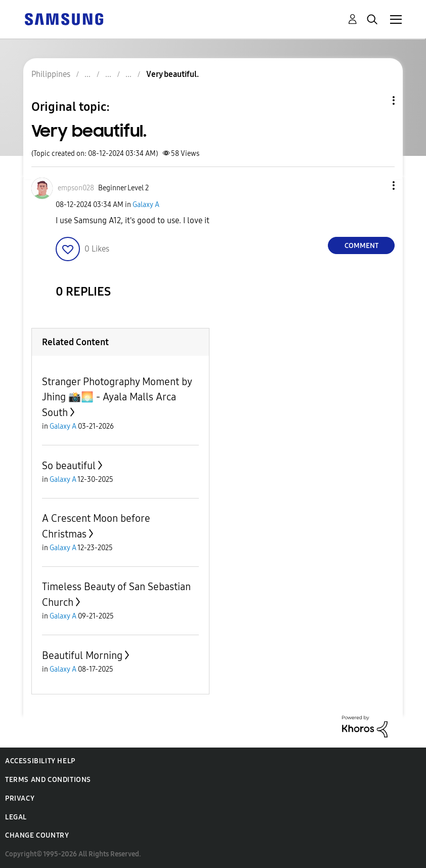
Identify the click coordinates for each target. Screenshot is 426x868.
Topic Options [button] (376, 100)
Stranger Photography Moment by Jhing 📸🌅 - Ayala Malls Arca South (117, 397)
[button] (377, 185)
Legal (16, 817)
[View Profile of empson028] (76, 188)
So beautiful (69, 466)
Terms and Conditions (48, 780)
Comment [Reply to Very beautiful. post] (361, 246)
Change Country (37, 835)
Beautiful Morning (82, 655)
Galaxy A (146, 205)
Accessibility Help (40, 761)
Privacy (20, 798)
